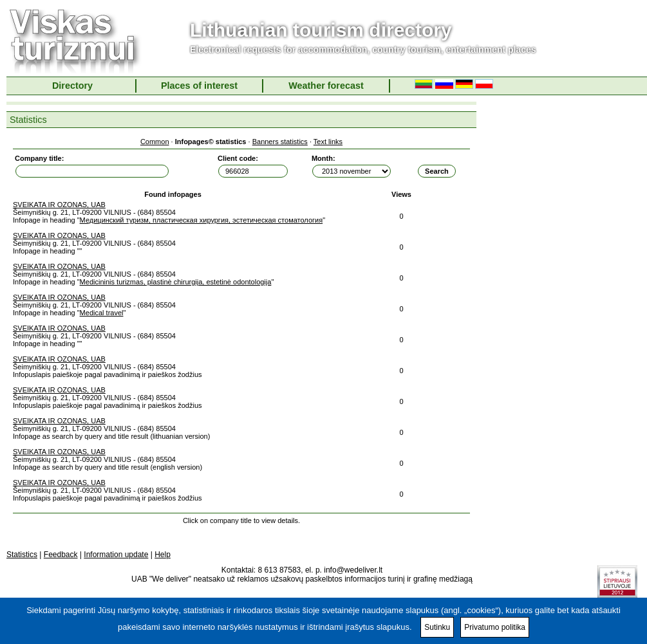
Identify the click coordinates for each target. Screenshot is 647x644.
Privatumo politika (495, 627)
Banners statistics (280, 142)
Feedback (61, 555)
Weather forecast (326, 86)
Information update (116, 555)
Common (155, 142)
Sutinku (437, 627)
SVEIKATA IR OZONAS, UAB (59, 205)
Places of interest (199, 86)
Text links (328, 142)
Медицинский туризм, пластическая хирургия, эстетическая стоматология (202, 220)
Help (163, 555)
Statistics (22, 555)
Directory (72, 86)
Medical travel (102, 313)
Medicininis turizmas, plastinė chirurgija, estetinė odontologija (176, 282)
